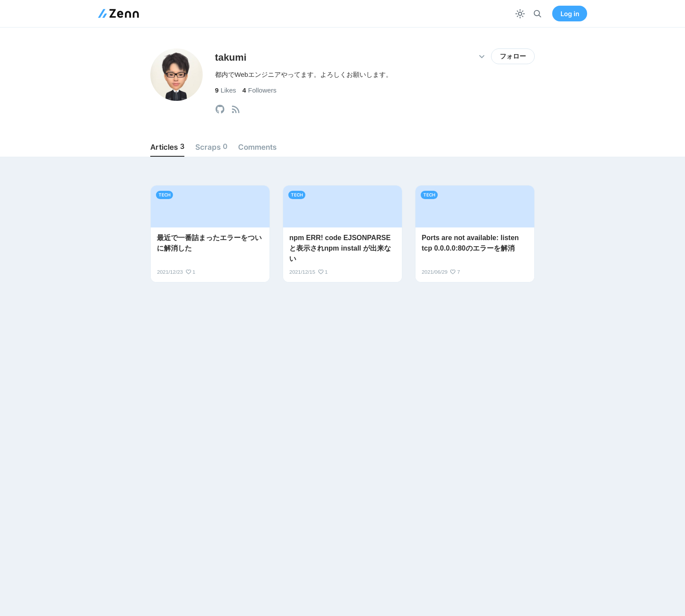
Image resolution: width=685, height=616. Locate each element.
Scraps (211, 147)
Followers (259, 90)
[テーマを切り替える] (520, 14)
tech (164, 195)
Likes (225, 90)
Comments (257, 147)
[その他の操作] (482, 57)
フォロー (513, 56)
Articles (167, 147)
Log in (570, 14)
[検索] (538, 14)
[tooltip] (220, 109)
